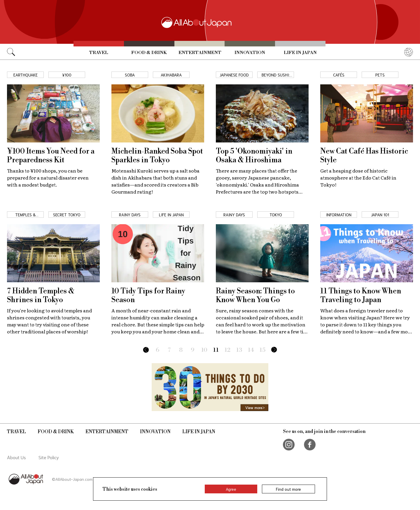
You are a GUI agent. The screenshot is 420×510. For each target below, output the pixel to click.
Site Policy (49, 457)
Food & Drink (149, 53)
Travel (99, 53)
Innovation (250, 53)
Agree (231, 489)
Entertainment (200, 53)
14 (251, 350)
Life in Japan (300, 53)
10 (204, 350)
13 (239, 350)
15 (262, 350)
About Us (16, 457)
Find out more (288, 489)
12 (228, 350)
